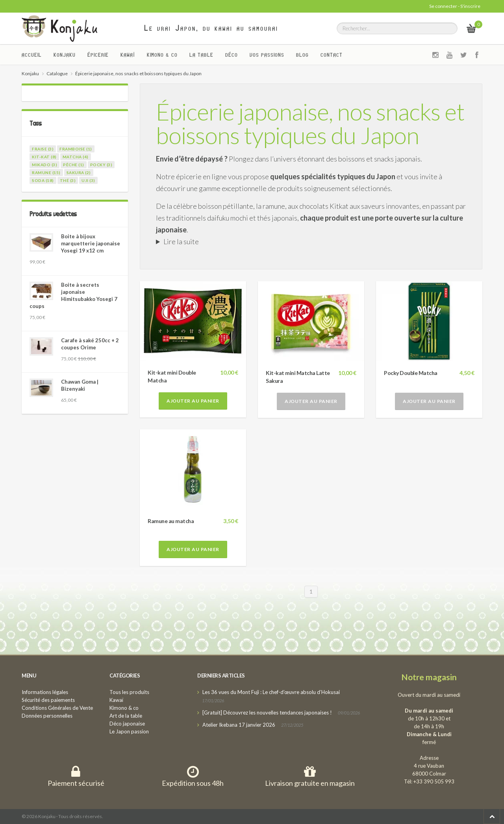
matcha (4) (76, 157)
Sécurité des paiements (48, 700)
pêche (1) (74, 165)
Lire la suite (181, 241)
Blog (302, 55)
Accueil (32, 55)
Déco (232, 55)
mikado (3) (44, 165)
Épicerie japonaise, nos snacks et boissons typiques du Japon (310, 123)
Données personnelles (47, 716)
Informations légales (45, 692)
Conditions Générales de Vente (57, 708)
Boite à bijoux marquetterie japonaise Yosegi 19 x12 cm (91, 243)
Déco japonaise (127, 724)
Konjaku (65, 55)
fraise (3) (43, 149)
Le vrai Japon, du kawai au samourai (211, 28)
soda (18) (43, 180)
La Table (201, 55)
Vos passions (267, 55)
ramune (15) (46, 173)
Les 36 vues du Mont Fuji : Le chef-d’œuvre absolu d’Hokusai (271, 692)
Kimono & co (162, 55)
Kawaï (128, 55)
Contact (332, 55)
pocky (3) (101, 165)
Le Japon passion (129, 731)
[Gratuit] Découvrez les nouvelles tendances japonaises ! (267, 713)
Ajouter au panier (193, 401)
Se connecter (443, 6)
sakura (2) (79, 173)
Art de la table (126, 716)
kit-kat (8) (44, 157)
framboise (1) (76, 149)
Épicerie (98, 55)
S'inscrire (470, 6)
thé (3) (68, 180)
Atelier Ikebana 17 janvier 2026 (239, 725)
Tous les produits (129, 692)
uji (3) (88, 180)
